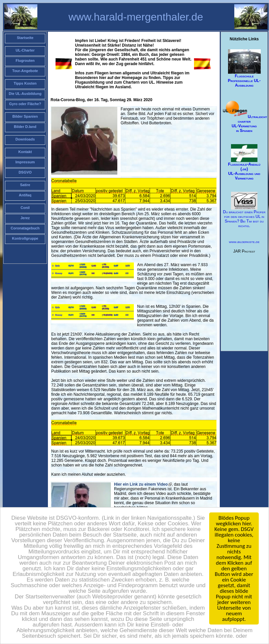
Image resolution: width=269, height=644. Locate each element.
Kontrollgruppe (25, 238)
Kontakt (25, 152)
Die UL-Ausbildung (25, 94)
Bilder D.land (25, 127)
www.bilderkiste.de (244, 242)
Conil (25, 208)
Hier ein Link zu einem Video (141, 484)
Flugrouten (25, 60)
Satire (25, 185)
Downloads (25, 139)
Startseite (25, 38)
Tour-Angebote (25, 71)
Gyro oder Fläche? (25, 104)
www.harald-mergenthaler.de (136, 17)
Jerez (25, 218)
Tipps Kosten (25, 83)
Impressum (25, 162)
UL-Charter (25, 50)
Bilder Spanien (25, 116)
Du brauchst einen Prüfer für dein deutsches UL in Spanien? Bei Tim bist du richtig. (244, 210)
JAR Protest (244, 251)
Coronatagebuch (25, 228)
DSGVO (25, 172)
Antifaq (25, 195)
